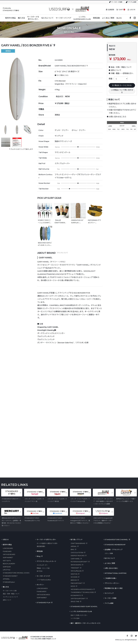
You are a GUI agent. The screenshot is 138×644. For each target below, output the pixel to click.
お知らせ (6, 540)
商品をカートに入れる (122, 85)
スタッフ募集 (109, 553)
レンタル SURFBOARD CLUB (81, 611)
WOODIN (74, 577)
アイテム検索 (132, 2)
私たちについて (110, 558)
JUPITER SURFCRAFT (78, 599)
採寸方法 (40, 571)
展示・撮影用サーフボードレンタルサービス (86, 623)
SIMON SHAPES (76, 565)
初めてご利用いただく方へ (79, 615)
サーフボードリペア (43, 576)
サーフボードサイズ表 (10, 591)
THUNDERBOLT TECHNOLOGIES (82, 592)
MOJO (73, 586)
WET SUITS (7, 561)
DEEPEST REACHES (78, 556)
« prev (110, 126)
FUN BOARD (7, 551)
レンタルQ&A (75, 618)
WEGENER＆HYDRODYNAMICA (82, 589)
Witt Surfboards (76, 571)
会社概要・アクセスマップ (113, 550)
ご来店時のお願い (111, 578)
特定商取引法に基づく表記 (114, 588)
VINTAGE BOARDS (43, 595)
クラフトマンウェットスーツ (46, 561)
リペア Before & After (44, 580)
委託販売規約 (41, 546)
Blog (39, 556)
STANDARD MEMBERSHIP (115, 545)
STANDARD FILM (43, 603)
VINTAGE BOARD (9, 554)
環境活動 (40, 551)
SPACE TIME (75, 602)
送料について (7, 600)
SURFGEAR (7, 567)
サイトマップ (109, 593)
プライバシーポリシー (112, 583)
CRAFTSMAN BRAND (78, 543)
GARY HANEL (75, 559)
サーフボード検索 (117, 2)
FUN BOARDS (42, 592)
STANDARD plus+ (9, 582)
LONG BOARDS (42, 588)
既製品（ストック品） (44, 568)
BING (73, 549)
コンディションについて (10, 597)
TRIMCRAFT (75, 568)
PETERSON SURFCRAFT (79, 562)
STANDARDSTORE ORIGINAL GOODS (16, 573)
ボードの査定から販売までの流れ (47, 543)
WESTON (74, 574)
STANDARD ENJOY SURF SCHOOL (84, 606)
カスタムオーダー (42, 565)
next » (134, 126)
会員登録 (111, 10)
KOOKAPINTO (76, 595)
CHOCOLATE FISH (77, 553)
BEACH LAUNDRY (9, 564)
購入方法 (6, 587)
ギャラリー (40, 585)
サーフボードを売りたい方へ (46, 540)
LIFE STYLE (7, 570)
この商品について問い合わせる (122, 91)
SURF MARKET (8, 558)
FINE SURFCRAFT (77, 583)
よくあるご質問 (110, 563)
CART (121, 10)
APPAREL (6, 579)
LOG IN (132, 10)
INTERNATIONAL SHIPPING (116, 573)
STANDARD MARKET (10, 576)
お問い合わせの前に (111, 568)
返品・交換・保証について (11, 594)
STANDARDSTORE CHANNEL (116, 540)
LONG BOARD (8, 548)
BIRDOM (74, 580)
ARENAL (74, 546)
